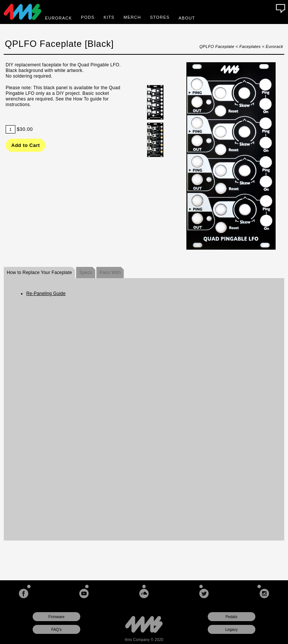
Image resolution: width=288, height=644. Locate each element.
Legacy (232, 630)
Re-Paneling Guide (46, 294)
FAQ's (57, 630)
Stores (160, 17)
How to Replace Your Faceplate (39, 273)
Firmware (56, 617)
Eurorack (274, 46)
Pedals (231, 617)
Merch (132, 17)
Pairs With (110, 273)
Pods (88, 17)
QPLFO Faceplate (217, 46)
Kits (109, 17)
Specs (85, 273)
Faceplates (250, 46)
